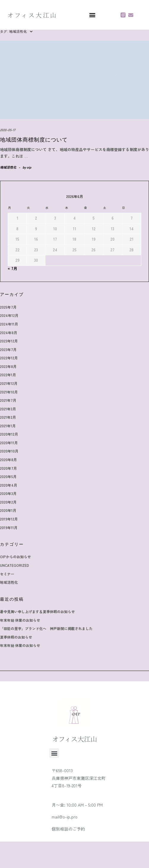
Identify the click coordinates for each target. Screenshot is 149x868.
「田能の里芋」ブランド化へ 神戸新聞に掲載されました (46, 628)
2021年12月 (9, 383)
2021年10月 (9, 392)
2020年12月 (9, 434)
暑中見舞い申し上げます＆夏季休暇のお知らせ (37, 611)
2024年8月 (9, 333)
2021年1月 (8, 426)
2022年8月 (8, 366)
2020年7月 (8, 468)
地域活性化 (8, 167)
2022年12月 (9, 358)
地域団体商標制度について (34, 140)
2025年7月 (8, 307)
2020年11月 (9, 443)
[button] (92, 15)
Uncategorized (15, 565)
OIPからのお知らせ (15, 557)
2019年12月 (9, 519)
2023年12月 (9, 341)
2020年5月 (8, 476)
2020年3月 (8, 493)
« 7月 (12, 268)
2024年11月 (9, 324)
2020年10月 (9, 451)
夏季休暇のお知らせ (16, 637)
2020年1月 (8, 510)
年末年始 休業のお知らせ (20, 620)
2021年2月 (8, 417)
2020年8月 (8, 460)
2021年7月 (8, 400)
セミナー (7, 574)
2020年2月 (8, 502)
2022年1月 (8, 375)
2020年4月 (9, 485)
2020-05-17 (8, 130)
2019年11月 (9, 527)
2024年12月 (9, 315)
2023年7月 (8, 349)
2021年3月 (8, 409)
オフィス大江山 (33, 15)
